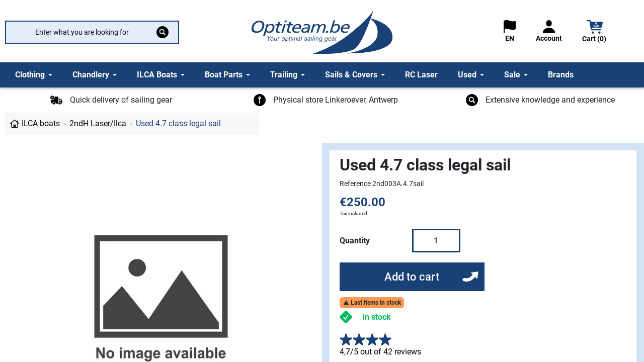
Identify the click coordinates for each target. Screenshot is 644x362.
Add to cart (412, 277)
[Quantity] (436, 240)
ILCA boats (41, 123)
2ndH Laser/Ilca (98, 123)
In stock (377, 317)
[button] (595, 32)
